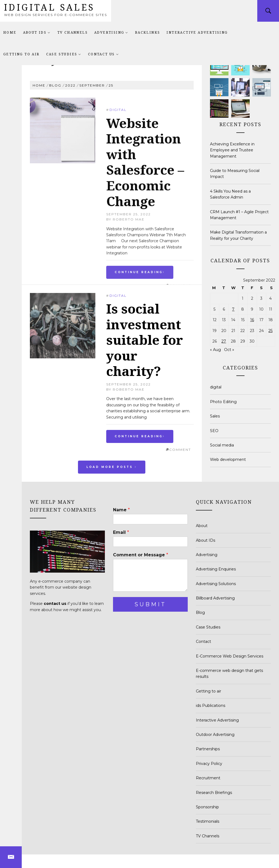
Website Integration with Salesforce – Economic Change (145, 247)
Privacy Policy (209, 764)
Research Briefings (214, 793)
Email (121, 532)
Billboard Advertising (215, 598)
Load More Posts (112, 467)
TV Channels (73, 32)
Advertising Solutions (216, 584)
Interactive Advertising (197, 32)
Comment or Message (141, 555)
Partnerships (208, 749)
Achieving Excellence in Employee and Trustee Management (232, 150)
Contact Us (104, 54)
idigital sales (50, 7)
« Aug (215, 350)
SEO (214, 431)
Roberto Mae (129, 389)
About (202, 526)
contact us (55, 604)
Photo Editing (223, 402)
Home (10, 32)
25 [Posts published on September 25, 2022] (270, 331)
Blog (200, 612)
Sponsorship (207, 807)
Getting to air (21, 54)
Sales (215, 416)
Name (121, 510)
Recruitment (208, 778)
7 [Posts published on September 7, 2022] (233, 309)
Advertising (111, 32)
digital (118, 195)
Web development (228, 459)
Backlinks (148, 32)
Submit (150, 604)
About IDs (37, 32)
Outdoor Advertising (215, 735)
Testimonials (208, 821)
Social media (222, 445)
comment (180, 450)
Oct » (229, 350)
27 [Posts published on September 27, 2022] (224, 341)
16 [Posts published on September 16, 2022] (252, 320)
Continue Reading (140, 436)
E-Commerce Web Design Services (230, 656)
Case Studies (64, 54)
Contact (203, 642)
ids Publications (211, 706)
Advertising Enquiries (216, 569)
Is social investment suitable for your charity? (145, 340)
